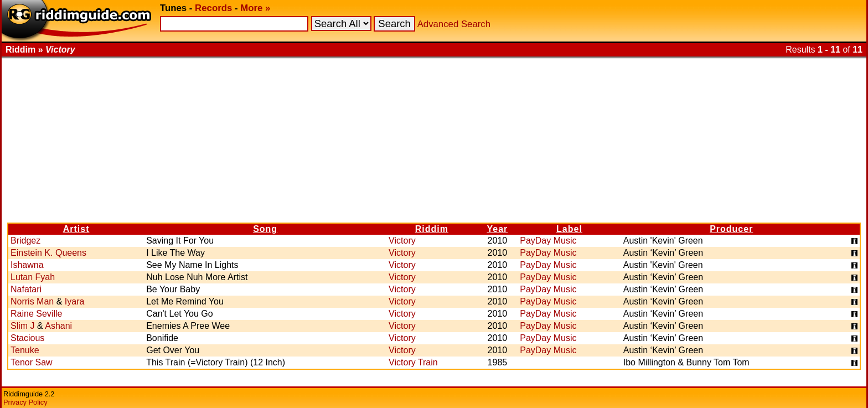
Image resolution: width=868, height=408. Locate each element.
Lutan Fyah (33, 277)
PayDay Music (548, 241)
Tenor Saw (32, 362)
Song (265, 229)
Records (213, 8)
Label (569, 229)
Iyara (75, 301)
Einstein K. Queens (48, 253)
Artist (76, 229)
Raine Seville (36, 314)
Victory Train (413, 362)
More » (255, 8)
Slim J (23, 326)
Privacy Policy (25, 402)
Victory (402, 241)
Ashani (58, 326)
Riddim (432, 229)
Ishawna (27, 265)
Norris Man (32, 301)
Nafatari (26, 289)
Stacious (27, 338)
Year (497, 229)
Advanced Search (454, 24)
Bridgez (25, 241)
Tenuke (25, 350)
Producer (731, 229)
